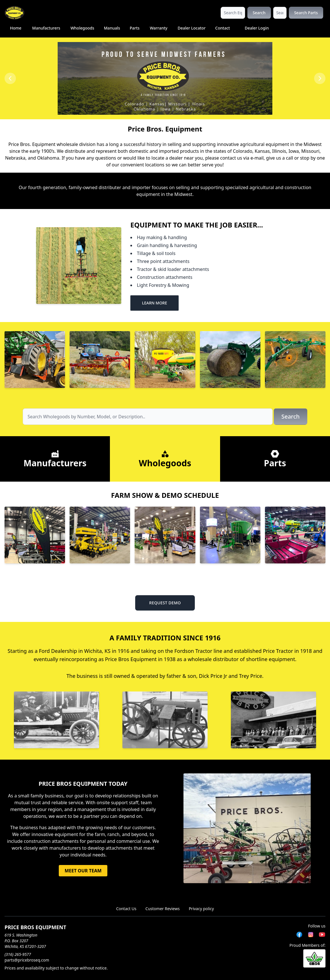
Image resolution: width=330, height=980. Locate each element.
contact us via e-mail (242, 158)
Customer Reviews (163, 909)
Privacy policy (201, 909)
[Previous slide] (10, 78)
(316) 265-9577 (18, 954)
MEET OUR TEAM (83, 871)
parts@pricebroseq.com (27, 960)
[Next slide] (320, 78)
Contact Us (126, 909)
